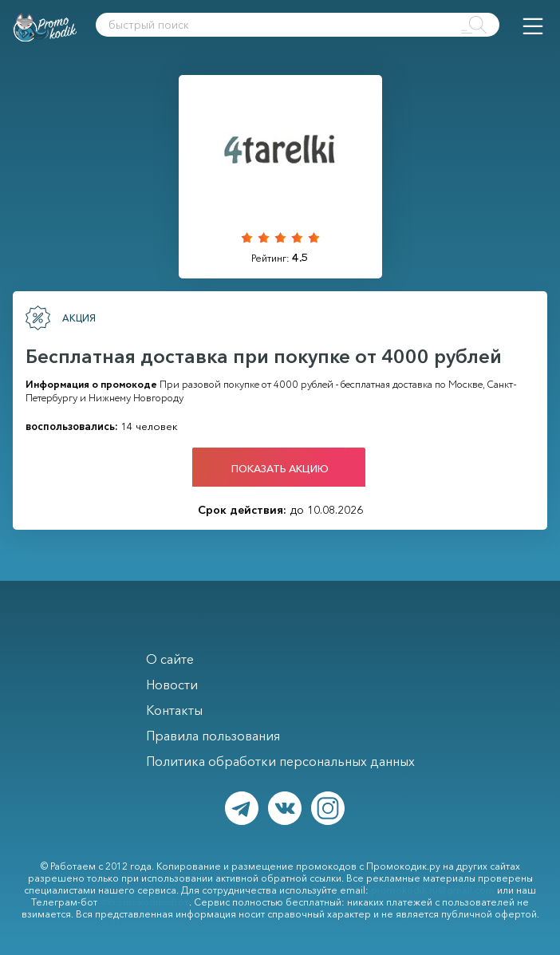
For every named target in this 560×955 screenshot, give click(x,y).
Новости (172, 685)
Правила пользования (213, 736)
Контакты (174, 710)
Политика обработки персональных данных (280, 761)
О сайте (170, 659)
